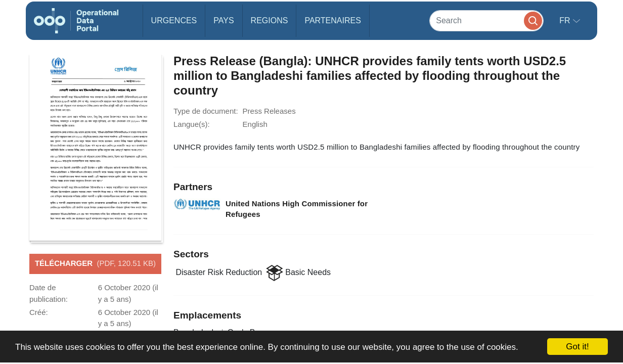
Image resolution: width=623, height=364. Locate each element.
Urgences (174, 20)
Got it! (577, 347)
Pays (224, 20)
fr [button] (566, 20)
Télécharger (95, 264)
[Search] (486, 20)
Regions (270, 20)
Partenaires (332, 20)
